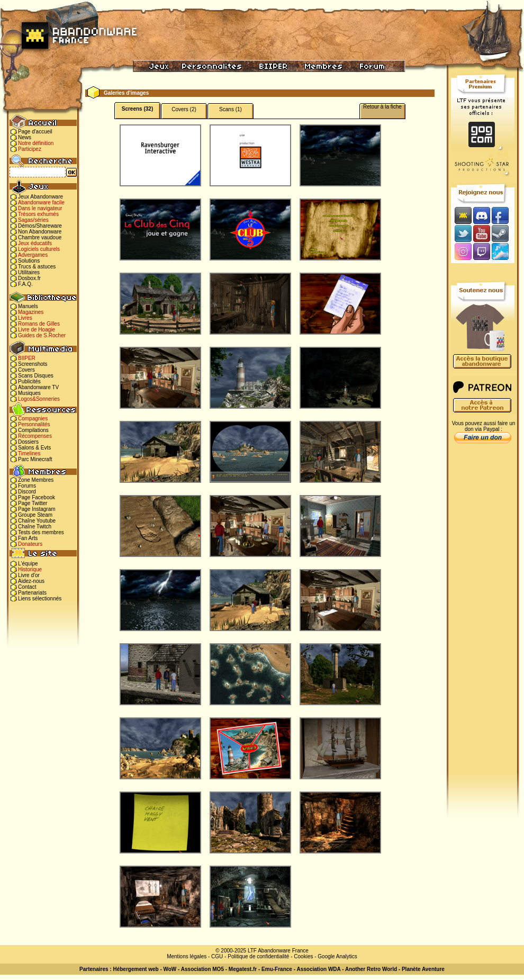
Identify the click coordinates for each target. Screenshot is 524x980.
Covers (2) (184, 109)
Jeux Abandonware (40, 197)
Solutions (29, 261)
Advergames (33, 255)
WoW (170, 969)
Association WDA (318, 969)
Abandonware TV (38, 387)
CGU (217, 956)
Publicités (29, 381)
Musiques (29, 393)
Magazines (31, 312)
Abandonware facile (41, 203)
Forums (27, 486)
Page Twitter (33, 503)
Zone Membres (36, 480)
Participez (30, 149)
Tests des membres (41, 532)
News (25, 137)
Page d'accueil (35, 132)
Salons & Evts (34, 448)
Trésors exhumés (38, 214)
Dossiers (28, 442)
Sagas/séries (33, 220)
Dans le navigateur (40, 208)
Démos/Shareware (40, 226)
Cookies (303, 956)
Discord (27, 492)
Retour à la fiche (382, 107)
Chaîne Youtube (37, 521)
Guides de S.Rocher (42, 335)
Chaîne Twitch (35, 527)
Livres (25, 318)
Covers (26, 370)
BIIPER (27, 358)
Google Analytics (337, 956)
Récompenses (35, 436)
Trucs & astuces (37, 267)
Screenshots (33, 364)
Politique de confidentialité (258, 956)
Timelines (29, 453)
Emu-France (277, 969)
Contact (27, 587)
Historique (30, 569)
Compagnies (33, 419)
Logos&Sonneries (39, 399)
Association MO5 (202, 969)
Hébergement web (135, 969)
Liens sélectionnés (40, 599)
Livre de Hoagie (37, 330)
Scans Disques (36, 376)
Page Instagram (37, 509)
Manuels (28, 306)
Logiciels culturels (39, 249)
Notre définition (36, 143)
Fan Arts (28, 538)
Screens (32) (137, 109)
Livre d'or (29, 575)
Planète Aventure (423, 969)
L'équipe (28, 564)
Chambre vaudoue (40, 237)
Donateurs (30, 544)
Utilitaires (29, 272)
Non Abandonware (40, 232)
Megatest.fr (243, 969)
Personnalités (34, 424)
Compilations (33, 430)
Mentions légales (187, 956)
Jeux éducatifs (35, 243)
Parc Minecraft (35, 459)
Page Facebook (37, 497)
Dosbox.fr (29, 278)
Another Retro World (371, 969)
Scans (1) (231, 109)
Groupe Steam (35, 515)
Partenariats (32, 593)
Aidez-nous (31, 581)
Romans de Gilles (39, 324)
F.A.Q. (25, 284)
